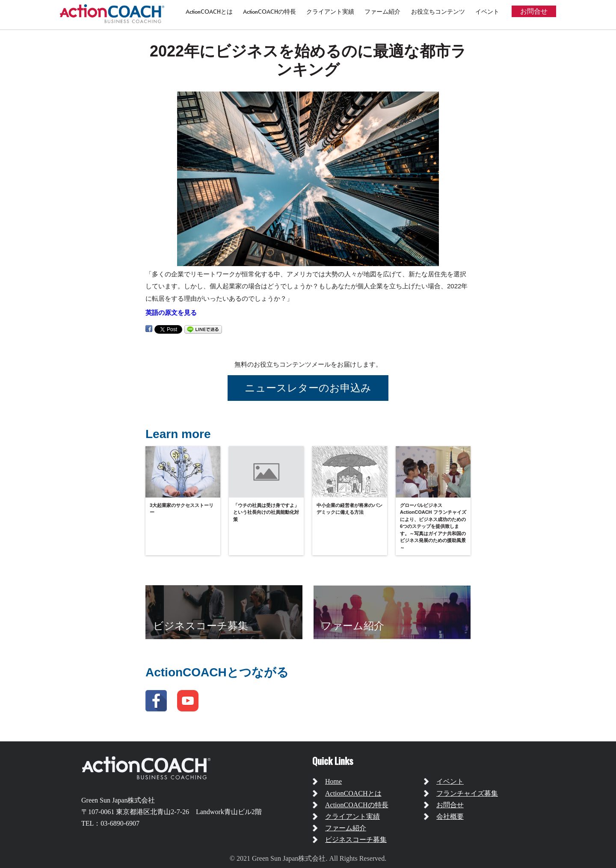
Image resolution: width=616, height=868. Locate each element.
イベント (487, 12)
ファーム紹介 (382, 12)
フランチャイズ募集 (467, 793)
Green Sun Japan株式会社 (118, 800)
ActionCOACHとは (209, 12)
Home (333, 781)
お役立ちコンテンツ (438, 12)
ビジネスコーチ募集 (356, 840)
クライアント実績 (330, 12)
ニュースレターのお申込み (308, 388)
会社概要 (450, 816)
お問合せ (534, 11)
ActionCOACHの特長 (269, 12)
